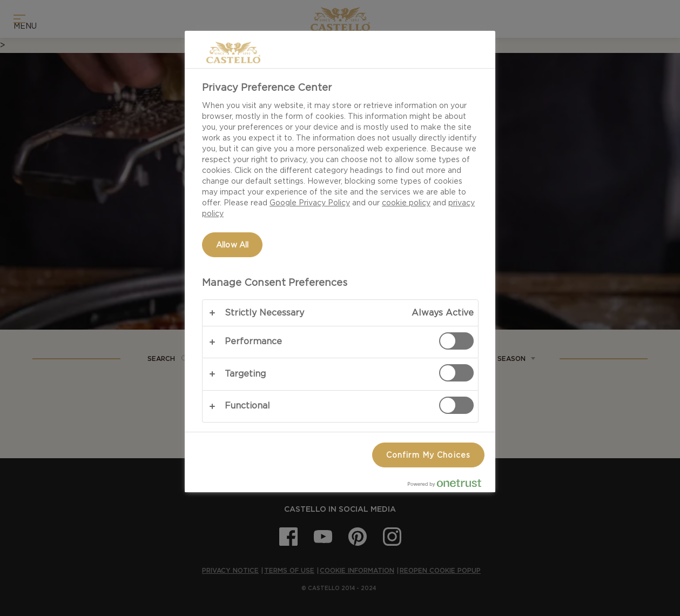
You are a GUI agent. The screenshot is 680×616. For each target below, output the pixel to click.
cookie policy (406, 203)
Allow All (232, 245)
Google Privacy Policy (310, 203)
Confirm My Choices (428, 455)
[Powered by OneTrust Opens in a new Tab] (449, 486)
